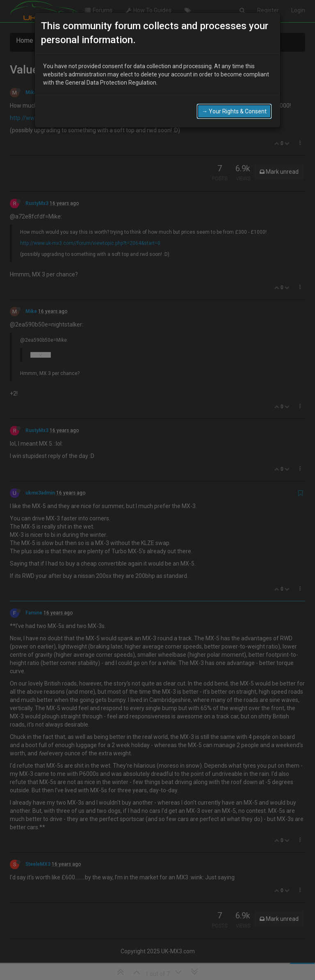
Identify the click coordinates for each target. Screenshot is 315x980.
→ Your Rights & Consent (234, 109)
